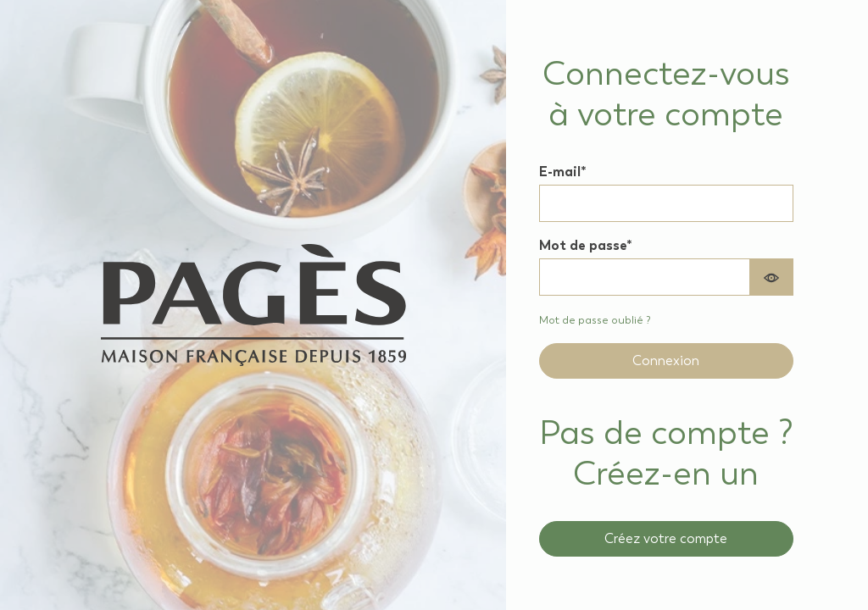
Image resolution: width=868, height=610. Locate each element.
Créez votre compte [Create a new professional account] (666, 538)
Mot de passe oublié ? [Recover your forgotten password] (595, 320)
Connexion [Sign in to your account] (666, 360)
